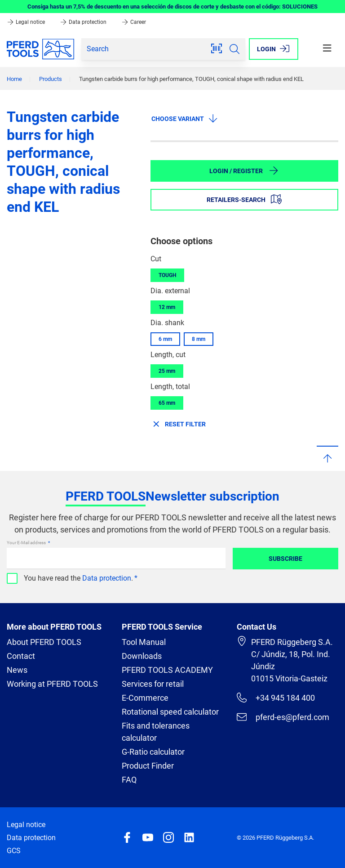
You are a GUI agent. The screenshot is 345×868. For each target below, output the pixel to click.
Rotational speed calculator (170, 712)
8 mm (199, 339)
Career (134, 22)
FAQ (129, 780)
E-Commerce (145, 698)
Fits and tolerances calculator (156, 732)
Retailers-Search (244, 199)
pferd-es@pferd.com (283, 717)
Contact (21, 656)
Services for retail (153, 684)
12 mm (167, 307)
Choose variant (185, 118)
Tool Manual (144, 642)
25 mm (167, 371)
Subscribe (285, 559)
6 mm (165, 339)
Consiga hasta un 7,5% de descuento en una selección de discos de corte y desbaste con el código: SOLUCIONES (172, 7)
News (17, 670)
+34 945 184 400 (276, 698)
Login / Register (244, 170)
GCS (14, 851)
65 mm (167, 403)
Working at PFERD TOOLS (52, 684)
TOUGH (167, 275)
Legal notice (27, 22)
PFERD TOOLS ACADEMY (167, 670)
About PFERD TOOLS (44, 642)
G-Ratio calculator (153, 752)
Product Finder (148, 766)
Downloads (142, 656)
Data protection (84, 22)
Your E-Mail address (27, 543)
